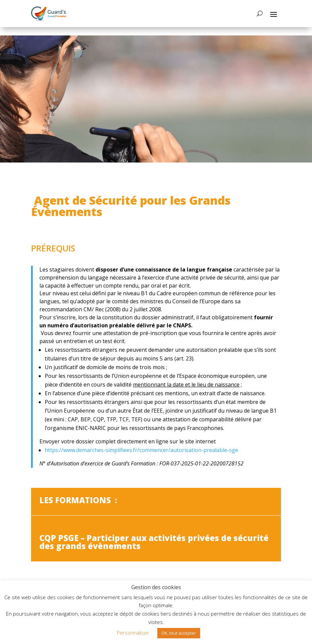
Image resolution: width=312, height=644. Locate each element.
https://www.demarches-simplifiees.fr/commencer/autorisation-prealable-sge (141, 450)
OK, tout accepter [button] (179, 633)
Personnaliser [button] (133, 633)
